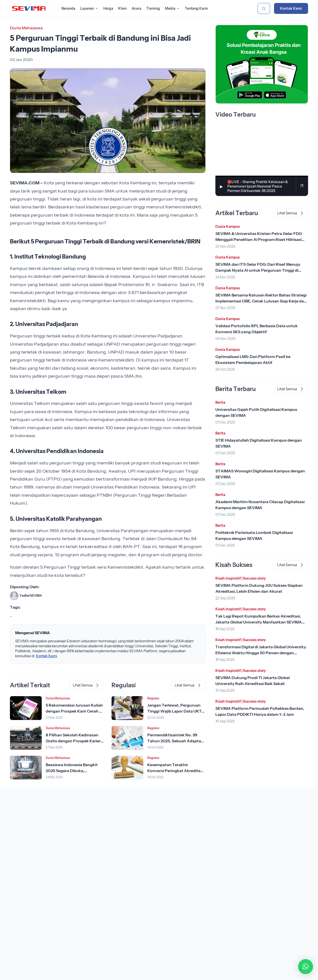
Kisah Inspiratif (228, 578)
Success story (254, 578)
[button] (306, 967)
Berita (220, 402)
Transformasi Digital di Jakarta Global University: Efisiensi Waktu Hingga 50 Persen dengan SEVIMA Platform (261, 653)
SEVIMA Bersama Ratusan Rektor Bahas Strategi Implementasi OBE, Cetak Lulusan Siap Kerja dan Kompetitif (261, 301)
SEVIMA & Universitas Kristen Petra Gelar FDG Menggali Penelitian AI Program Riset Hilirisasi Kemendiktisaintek (259, 239)
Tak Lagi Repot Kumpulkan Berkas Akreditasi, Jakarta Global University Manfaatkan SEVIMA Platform (259, 622)
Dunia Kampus (228, 227)
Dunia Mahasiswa (26, 28)
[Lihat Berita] (26, 708)
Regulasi (153, 698)
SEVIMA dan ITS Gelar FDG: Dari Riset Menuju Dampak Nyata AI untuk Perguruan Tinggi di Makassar (258, 270)
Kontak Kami (291, 8)
